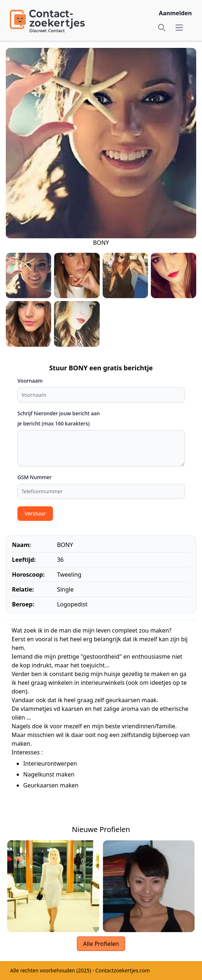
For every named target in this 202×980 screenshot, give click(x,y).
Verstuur (35, 513)
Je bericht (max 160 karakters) (53, 423)
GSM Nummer (35, 477)
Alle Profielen (101, 944)
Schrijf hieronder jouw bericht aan (59, 413)
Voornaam (30, 381)
